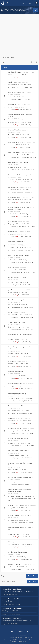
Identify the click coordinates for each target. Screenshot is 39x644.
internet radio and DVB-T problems (20, 515)
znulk (11, 305)
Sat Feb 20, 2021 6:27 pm (25, 109)
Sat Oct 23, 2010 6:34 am (25, 413)
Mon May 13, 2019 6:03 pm (25, 182)
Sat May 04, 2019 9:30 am (26, 192)
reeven (12, 376)
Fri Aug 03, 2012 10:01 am (25, 378)
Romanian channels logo (16, 371)
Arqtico (13, 327)
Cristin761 (18, 307)
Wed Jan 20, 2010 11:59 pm (27, 446)
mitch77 (12, 455)
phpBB (13, 640)
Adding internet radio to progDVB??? (21, 477)
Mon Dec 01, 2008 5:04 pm (27, 569)
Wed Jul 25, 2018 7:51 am (25, 216)
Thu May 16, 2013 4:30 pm (25, 342)
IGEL (11, 557)
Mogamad (14, 224)
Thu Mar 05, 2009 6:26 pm (25, 537)
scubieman (13, 155)
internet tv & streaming (16, 505)
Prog (16, 77)
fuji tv (10, 312)
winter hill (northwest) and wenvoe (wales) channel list (20, 490)
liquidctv (12, 411)
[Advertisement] (19, 34)
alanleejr (14, 247)
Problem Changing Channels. (18, 552)
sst (11, 470)
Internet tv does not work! (17, 242)
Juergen (17, 446)
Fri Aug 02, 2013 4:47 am (27, 329)
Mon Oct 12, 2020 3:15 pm (25, 125)
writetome (13, 534)
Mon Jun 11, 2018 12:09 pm (25, 250)
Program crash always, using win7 (19, 175)
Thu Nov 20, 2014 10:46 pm (25, 285)
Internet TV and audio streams (18, 130)
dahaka (12, 260)
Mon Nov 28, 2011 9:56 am (25, 388)
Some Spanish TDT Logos (17, 322)
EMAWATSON (14, 315)
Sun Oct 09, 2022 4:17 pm (25, 77)
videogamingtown (15, 544)
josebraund (14, 122)
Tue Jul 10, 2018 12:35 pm (28, 226)
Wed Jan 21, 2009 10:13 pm (25, 547)
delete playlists (13, 187)
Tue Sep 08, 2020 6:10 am (25, 137)
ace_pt (12, 386)
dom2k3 (12, 482)
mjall (16, 250)
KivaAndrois (13, 421)
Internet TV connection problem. (19, 438)
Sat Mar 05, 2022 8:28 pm (24, 99)
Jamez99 (17, 329)
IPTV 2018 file (13, 221)
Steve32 (12, 214)
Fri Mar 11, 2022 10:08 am (26, 87)
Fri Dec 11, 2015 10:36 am (28, 272)
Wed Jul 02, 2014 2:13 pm (25, 295)
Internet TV (12, 361)
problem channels (14, 290)
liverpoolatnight (14, 398)
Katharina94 (18, 317)
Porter (17, 87)
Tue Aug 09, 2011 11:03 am (27, 401)
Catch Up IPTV (13, 105)
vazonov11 (18, 272)
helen (11, 167)
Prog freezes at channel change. (19, 451)
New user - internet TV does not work (20, 406)
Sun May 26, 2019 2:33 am (28, 170)
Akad (16, 484)
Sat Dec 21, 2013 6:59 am (28, 307)
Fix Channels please (15, 72)
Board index (10, 57)
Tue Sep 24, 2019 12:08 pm (29, 157)
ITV (9, 542)
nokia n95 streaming (15, 428)
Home (2, 57)
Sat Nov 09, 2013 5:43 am (29, 317)
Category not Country (15, 564)
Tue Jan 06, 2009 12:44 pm (25, 559)
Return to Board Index (8, 582)
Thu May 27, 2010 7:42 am (27, 433)
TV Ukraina (12, 82)
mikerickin (13, 443)
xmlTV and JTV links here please (19, 255)
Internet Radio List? (15, 197)
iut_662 (12, 508)
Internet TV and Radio (13, 10)
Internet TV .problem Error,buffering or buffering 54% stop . (21, 208)
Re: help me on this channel (17, 277)
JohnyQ (12, 339)
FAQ (27, 632)
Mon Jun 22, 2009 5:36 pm (26, 523)
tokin (11, 364)
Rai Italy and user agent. (16, 300)
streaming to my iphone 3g (17, 394)
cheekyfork (13, 431)
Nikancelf (18, 170)
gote (11, 75)
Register (30, 3)
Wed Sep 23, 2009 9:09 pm (25, 484)
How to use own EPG (15, 152)
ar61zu (12, 520)
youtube (11, 267)
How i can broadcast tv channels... (19, 162)
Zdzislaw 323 (13, 85)
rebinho (12, 270)
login (12, 135)
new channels (13, 232)
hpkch (17, 413)
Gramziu (24, 641)
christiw (17, 433)
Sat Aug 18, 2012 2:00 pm (25, 366)
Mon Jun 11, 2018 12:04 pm (25, 262)
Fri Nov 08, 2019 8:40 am (25, 147)
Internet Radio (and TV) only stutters (20, 335)
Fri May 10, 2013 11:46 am (25, 356)
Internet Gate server (15, 383)
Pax (11, 97)
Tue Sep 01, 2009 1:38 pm (25, 510)
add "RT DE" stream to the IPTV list (20, 92)
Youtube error (13, 418)
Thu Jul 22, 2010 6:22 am (25, 423)
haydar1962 (14, 179)
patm (11, 107)
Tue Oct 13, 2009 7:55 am (25, 472)
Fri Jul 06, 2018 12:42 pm (25, 237)
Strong (13, 189)
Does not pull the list (15, 142)
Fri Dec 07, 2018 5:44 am (25, 202)
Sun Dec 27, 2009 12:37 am (27, 458)
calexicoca (13, 200)
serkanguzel (13, 145)
